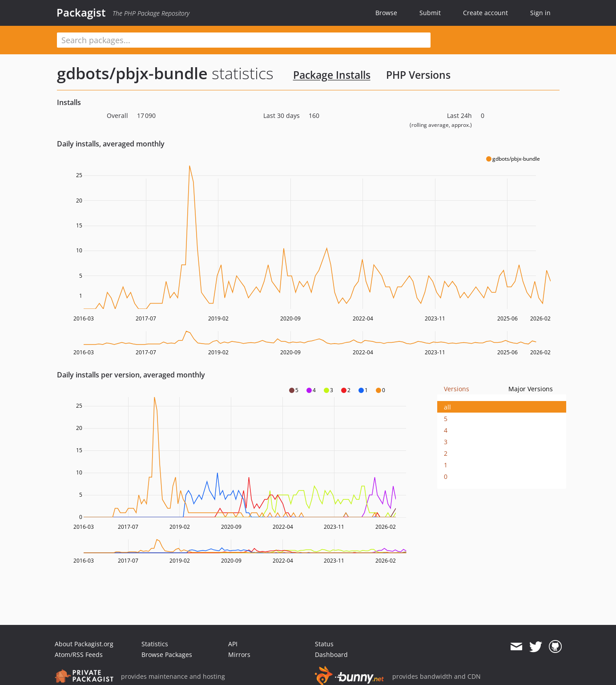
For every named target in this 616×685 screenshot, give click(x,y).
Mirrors (239, 655)
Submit (430, 13)
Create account (485, 13)
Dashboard (331, 655)
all (447, 407)
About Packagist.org (84, 644)
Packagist (81, 12)
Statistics (155, 644)
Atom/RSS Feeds (79, 655)
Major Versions (531, 389)
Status (324, 644)
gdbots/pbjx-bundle (132, 73)
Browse (386, 13)
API (233, 644)
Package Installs (332, 75)
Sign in (540, 13)
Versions (457, 389)
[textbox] (244, 40)
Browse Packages (167, 655)
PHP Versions (418, 75)
